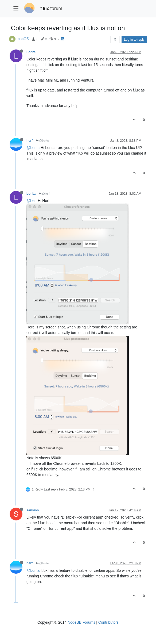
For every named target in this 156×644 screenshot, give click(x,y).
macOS (23, 39)
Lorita (31, 52)
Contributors (108, 622)
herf (30, 141)
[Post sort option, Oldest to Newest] (115, 40)
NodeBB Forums (81, 622)
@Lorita (42, 141)
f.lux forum (51, 9)
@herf (44, 194)
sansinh (33, 510)
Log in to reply (134, 40)
